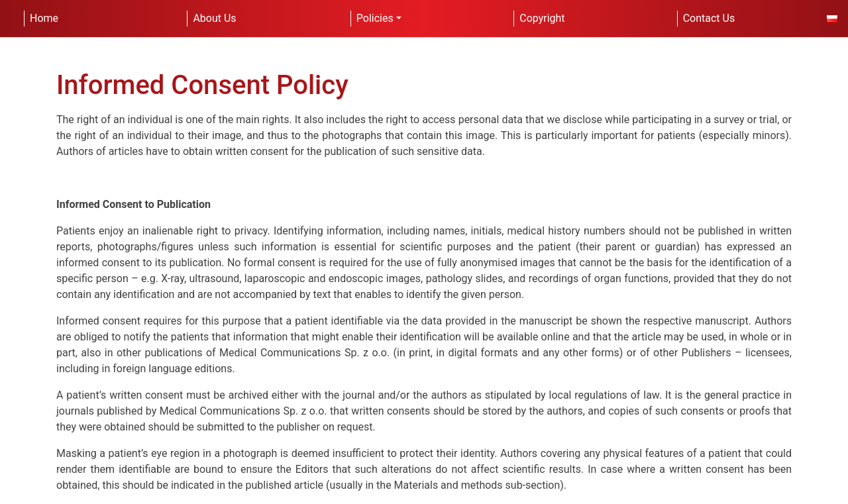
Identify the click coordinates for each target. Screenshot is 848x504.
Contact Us (709, 18)
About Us (214, 18)
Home (44, 18)
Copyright (542, 18)
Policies (375, 18)
